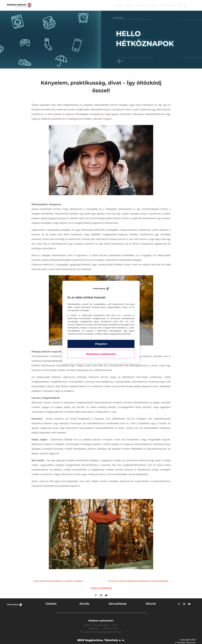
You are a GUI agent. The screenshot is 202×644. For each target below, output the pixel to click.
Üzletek (119, 5)
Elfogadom (101, 344)
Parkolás (153, 5)
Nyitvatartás (169, 5)
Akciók (130, 5)
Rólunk (141, 5)
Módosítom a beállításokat (101, 354)
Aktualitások (118, 604)
